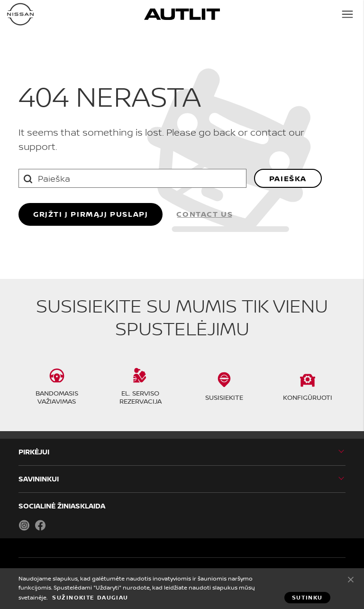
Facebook (40, 525)
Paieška (288, 178)
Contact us (205, 214)
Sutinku (351, 579)
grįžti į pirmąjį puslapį (91, 214)
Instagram (24, 525)
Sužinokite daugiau (90, 598)
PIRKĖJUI (34, 452)
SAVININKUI (39, 479)
